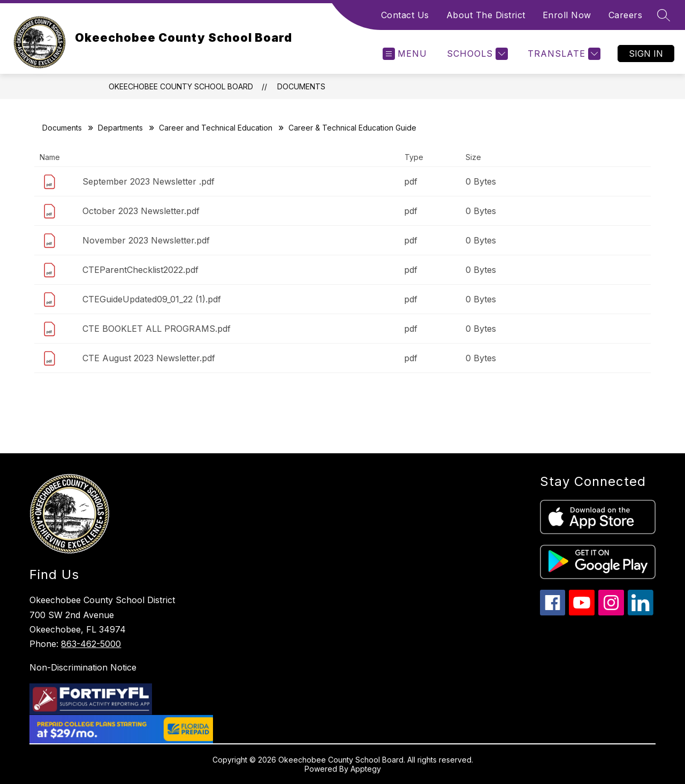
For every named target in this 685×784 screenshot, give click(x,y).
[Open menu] (405, 54)
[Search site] (664, 15)
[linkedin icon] (641, 612)
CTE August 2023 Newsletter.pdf (149, 358)
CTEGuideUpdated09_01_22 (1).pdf (152, 299)
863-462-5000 (91, 644)
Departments (120, 128)
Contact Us (405, 15)
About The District (486, 15)
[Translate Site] (563, 54)
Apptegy (366, 769)
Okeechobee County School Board (181, 86)
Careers (626, 15)
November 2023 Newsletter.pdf (146, 240)
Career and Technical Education (216, 128)
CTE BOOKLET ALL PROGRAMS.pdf (157, 329)
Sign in (646, 54)
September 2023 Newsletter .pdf (149, 181)
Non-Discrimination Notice (83, 667)
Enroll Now (567, 15)
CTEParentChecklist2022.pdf (140, 270)
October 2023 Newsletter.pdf (141, 211)
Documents (301, 86)
